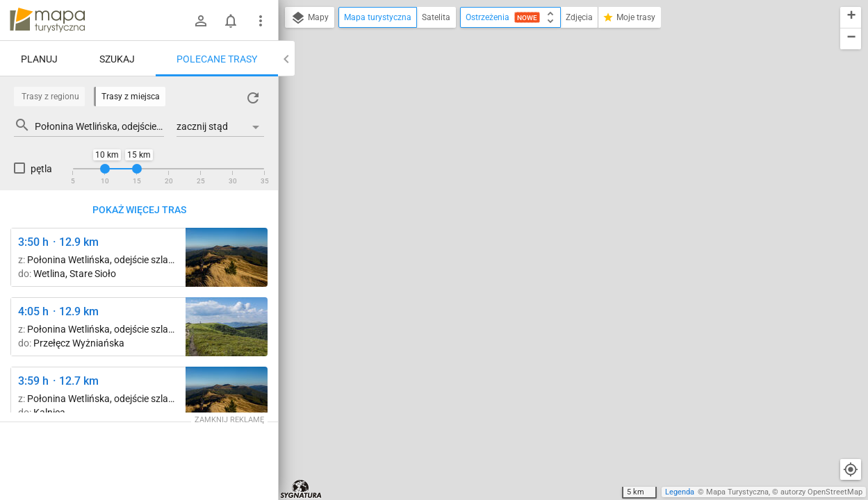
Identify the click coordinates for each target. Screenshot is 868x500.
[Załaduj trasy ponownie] (253, 98)
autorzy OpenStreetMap (821, 492)
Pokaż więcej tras (139, 210)
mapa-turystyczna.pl (47, 20)
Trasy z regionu (50, 97)
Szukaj (117, 59)
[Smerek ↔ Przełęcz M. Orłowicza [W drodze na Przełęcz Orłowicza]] (227, 257)
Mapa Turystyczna (737, 492)
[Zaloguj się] (201, 21)
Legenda (680, 492)
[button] (851, 18)
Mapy (310, 18)
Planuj (39, 59)
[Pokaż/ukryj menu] (261, 21)
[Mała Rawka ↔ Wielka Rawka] (227, 327)
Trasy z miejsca (131, 97)
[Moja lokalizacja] (851, 469)
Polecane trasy (217, 59)
